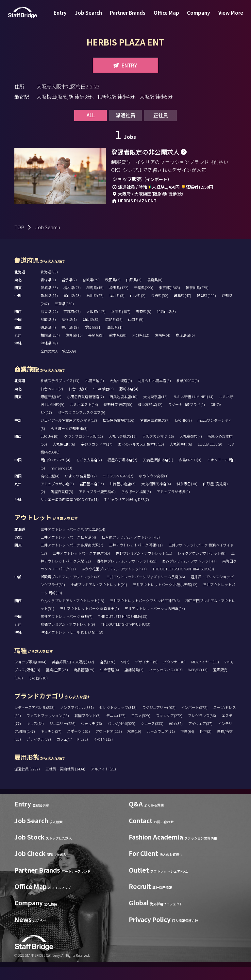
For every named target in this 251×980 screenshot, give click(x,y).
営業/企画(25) (57, 683)
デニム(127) (116, 728)
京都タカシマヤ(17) (97, 457)
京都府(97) (72, 324)
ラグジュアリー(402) (159, 720)
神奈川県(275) (197, 301)
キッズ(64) (35, 736)
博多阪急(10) (187, 497)
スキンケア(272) (169, 728)
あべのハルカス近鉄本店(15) (141, 457)
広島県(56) (114, 332)
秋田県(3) (113, 293)
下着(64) (187, 744)
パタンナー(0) (174, 675)
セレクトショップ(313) (118, 720)
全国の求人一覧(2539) (58, 364)
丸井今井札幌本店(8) (154, 394)
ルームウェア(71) (161, 744)
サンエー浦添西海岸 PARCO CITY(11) (70, 512)
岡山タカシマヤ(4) (55, 473)
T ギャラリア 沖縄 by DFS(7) (127, 512)
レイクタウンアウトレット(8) (202, 566)
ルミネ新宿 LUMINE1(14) (193, 410)
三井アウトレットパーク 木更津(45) (81, 566)
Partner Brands (129, 18)
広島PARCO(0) (190, 473)
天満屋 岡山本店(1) (158, 473)
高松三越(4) (50, 489)
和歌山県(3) (166, 324)
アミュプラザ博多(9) (173, 505)
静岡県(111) (206, 308)
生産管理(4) (109, 683)
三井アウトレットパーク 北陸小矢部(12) (165, 598)
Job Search (92, 18)
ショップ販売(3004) (30, 675)
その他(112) (103, 752)
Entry (67, 18)
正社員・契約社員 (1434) (66, 782)
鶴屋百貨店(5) (62, 505)
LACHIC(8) (184, 433)
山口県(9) (136, 332)
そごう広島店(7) (89, 473)
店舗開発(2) (134, 683)
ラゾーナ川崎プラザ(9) (186, 417)
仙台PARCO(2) (52, 401)
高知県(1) (115, 340)
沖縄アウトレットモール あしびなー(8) (72, 645)
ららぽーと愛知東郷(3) (69, 441)
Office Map (165, 18)
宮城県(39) (91, 293)
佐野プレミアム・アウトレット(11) (144, 566)
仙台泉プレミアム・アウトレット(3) (131, 550)
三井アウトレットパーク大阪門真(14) (155, 621)
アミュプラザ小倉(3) (57, 497)
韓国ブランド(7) (88, 728)
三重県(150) (64, 316)
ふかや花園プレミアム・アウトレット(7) (114, 582)
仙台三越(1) (78, 401)
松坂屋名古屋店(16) (118, 433)
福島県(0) (155, 293)
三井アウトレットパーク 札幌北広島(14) (73, 542)
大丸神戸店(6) (181, 457)
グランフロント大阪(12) (84, 449)
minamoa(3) (61, 481)
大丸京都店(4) (191, 449)
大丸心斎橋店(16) (123, 449)
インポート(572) (194, 720)
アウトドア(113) (109, 744)
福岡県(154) (50, 348)
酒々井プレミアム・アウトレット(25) (126, 574)
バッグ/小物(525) (121, 736)
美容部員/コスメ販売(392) (73, 675)
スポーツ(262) (78, 744)
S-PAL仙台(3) (103, 401)
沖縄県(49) (49, 356)
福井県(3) (117, 308)
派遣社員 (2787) (27, 782)
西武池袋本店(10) (124, 410)
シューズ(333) (152, 736)
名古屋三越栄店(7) (155, 433)
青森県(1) (48, 293)
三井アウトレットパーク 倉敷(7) (67, 629)
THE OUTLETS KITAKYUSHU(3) (125, 637)
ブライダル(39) (39, 752)
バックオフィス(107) (166, 683)
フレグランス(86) (202, 728)
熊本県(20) (118, 348)
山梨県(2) (138, 308)
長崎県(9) (96, 348)
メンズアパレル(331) (77, 720)
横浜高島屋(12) (150, 417)
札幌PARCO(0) (188, 394)
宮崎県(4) (163, 348)
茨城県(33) (49, 301)
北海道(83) (49, 285)
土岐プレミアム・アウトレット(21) (99, 598)
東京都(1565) (169, 301)
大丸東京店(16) (155, 410)
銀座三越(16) (51, 410)
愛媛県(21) (93, 340)
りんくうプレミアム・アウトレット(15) (72, 614)
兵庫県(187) (121, 324)
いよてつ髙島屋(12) (81, 489)
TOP (19, 240)
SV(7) (125, 675)
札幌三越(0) (94, 394)
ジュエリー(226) (62, 736)
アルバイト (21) (103, 782)
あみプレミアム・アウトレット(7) (189, 574)
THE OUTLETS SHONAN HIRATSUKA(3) (183, 582)
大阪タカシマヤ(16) (158, 449)
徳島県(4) (48, 340)
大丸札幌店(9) (121, 394)
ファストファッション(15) (48, 728)
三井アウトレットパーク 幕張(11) (136, 558)
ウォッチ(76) (92, 736)
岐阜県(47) (183, 308)
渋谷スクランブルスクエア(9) (81, 425)
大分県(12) (141, 348)
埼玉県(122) (119, 301)
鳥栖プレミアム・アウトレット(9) (68, 637)
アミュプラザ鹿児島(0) (97, 505)
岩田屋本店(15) (92, 497)
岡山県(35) (91, 332)
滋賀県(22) (49, 324)
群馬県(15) (95, 301)
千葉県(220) (144, 301)
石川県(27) (95, 308)
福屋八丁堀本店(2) (122, 473)
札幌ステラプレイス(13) (60, 394)
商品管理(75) (84, 683)
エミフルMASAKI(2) (118, 489)
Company (195, 18)
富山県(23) (72, 308)
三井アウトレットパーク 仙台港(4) (68, 550)
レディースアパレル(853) (34, 720)
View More (224, 18)
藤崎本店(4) (129, 401)
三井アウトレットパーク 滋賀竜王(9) (89, 621)
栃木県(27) (72, 301)
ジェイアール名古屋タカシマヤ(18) (69, 433)
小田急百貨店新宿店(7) (85, 410)
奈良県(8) (144, 324)
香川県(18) (70, 340)
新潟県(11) (49, 308)
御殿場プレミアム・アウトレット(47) (71, 590)
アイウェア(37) (200, 736)
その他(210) (38, 691)
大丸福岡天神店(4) (156, 497)
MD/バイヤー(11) (205, 675)
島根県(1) (69, 332)
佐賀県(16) (74, 348)
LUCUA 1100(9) (210, 457)
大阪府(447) (96, 324)
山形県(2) (134, 293)
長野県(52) (160, 308)
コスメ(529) (141, 728)
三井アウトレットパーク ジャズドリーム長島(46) (146, 590)
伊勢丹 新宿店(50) (118, 417)
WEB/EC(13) (198, 683)
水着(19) (134, 744)
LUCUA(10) (50, 449)
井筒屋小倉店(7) (123, 497)
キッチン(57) (51, 744)
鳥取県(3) (48, 332)
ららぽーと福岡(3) (136, 505)
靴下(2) (206, 744)
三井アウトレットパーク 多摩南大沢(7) (72, 558)
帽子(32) (176, 736)
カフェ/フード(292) (72, 752)
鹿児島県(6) (185, 348)
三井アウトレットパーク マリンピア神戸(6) (145, 614)
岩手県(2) (69, 293)
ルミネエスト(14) (84, 417)
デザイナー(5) (146, 675)
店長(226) (108, 675)
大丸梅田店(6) (64, 457)
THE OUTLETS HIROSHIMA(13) (123, 629)
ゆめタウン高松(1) (154, 489)
